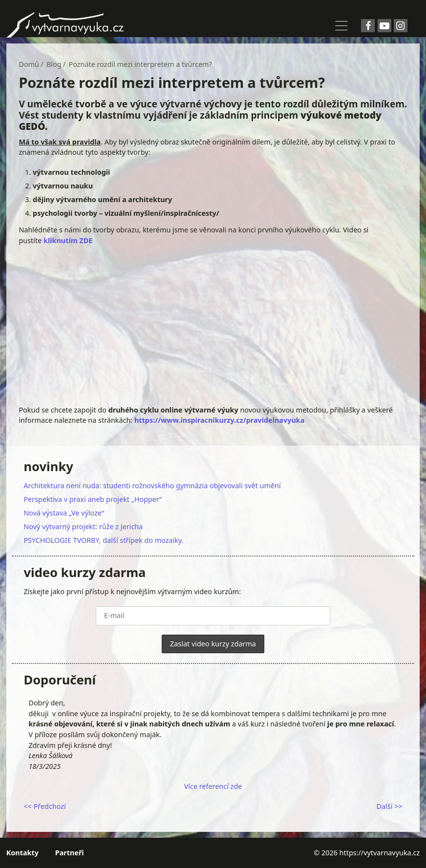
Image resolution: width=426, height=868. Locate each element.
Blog (54, 64)
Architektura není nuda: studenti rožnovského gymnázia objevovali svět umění (152, 486)
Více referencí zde (213, 786)
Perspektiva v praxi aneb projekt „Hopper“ (93, 499)
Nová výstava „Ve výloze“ (64, 513)
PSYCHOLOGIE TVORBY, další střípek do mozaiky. (103, 540)
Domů (29, 64)
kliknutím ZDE (68, 240)
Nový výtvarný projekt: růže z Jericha (83, 527)
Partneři (70, 853)
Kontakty (22, 853)
